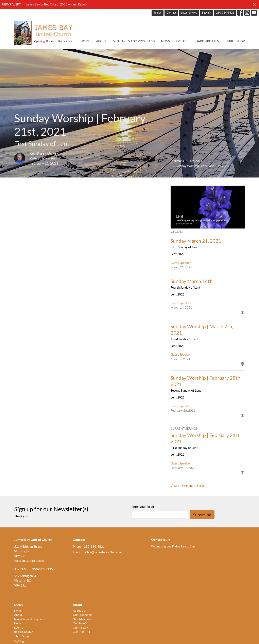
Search (158, 13)
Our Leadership (83, 615)
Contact (171, 13)
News (165, 41)
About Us (79, 611)
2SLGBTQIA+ (82, 632)
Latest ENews (189, 13)
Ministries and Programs (134, 41)
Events (182, 41)
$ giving (206, 13)
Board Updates (206, 41)
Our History (80, 628)
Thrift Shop (235, 41)
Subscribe (202, 515)
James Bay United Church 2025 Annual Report (57, 4)
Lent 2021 (195, 161)
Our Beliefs (80, 623)
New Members (82, 619)
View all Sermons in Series (188, 486)
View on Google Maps (29, 561)
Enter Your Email (143, 507)
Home (85, 41)
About (101, 41)
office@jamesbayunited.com (103, 552)
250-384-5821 (225, 13)
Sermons (178, 161)
